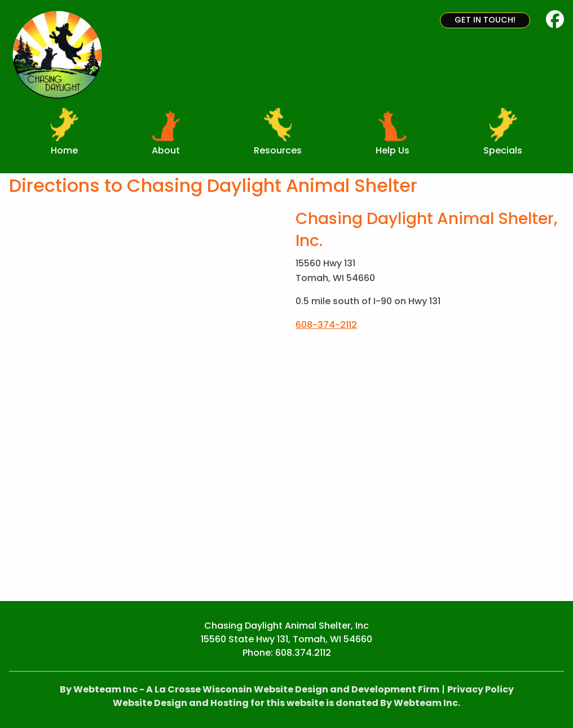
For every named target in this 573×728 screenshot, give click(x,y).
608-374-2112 (326, 325)
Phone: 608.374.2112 (287, 653)
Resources (278, 150)
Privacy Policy (481, 689)
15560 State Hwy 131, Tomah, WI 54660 (286, 639)
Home (64, 150)
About (166, 150)
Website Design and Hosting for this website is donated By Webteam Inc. (286, 703)
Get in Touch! (485, 20)
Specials (503, 150)
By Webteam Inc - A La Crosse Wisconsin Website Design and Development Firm (250, 689)
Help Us (393, 150)
